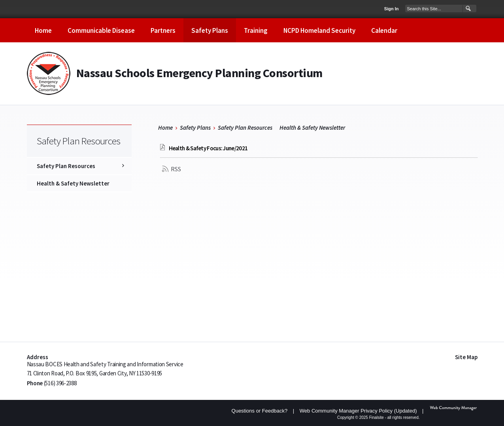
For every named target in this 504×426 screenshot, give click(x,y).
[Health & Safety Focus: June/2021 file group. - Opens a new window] (208, 148)
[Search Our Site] (434, 8)
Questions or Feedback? (260, 411)
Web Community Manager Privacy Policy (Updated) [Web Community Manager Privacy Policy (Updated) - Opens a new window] (358, 411)
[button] (467, 9)
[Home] (43, 30)
